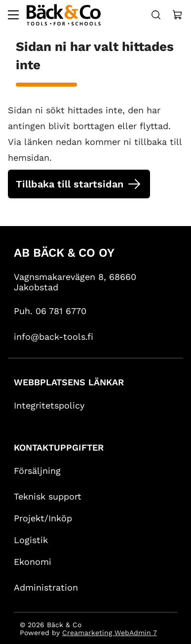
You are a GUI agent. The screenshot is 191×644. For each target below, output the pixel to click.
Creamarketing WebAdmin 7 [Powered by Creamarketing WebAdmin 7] (110, 632)
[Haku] (156, 15)
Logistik (31, 539)
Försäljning (37, 470)
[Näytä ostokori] (178, 15)
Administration (46, 587)
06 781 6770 (61, 310)
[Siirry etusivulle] (64, 15)
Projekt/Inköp (43, 518)
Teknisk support (48, 496)
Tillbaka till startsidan (70, 184)
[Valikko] (13, 15)
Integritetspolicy (49, 405)
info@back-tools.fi (54, 336)
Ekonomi (33, 561)
